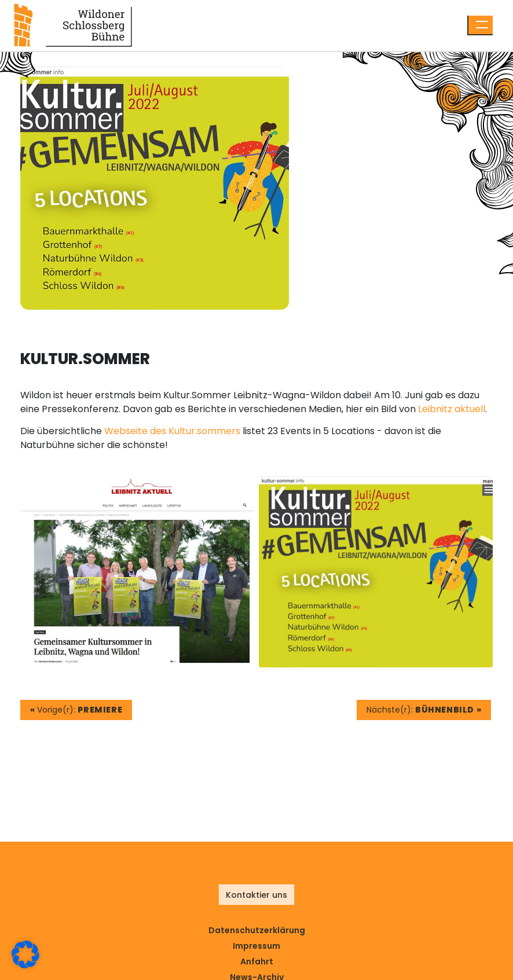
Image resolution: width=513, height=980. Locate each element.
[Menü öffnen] (480, 25)
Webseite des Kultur (150, 431)
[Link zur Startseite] (73, 25)
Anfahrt (257, 961)
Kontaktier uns (256, 895)
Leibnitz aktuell (452, 409)
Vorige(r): (76, 710)
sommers (219, 431)
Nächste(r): (424, 710)
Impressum (256, 946)
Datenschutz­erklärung (257, 930)
